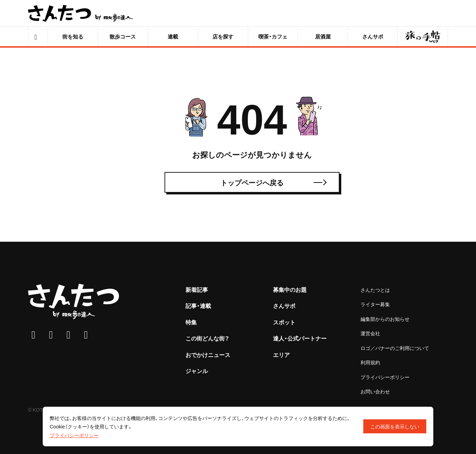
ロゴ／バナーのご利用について (395, 348)
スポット (284, 322)
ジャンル (197, 371)
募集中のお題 (290, 289)
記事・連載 (198, 305)
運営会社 (370, 333)
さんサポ (284, 305)
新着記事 (197, 289)
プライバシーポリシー (385, 377)
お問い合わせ (375, 391)
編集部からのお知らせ (385, 319)
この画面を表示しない (395, 426)
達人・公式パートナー (300, 338)
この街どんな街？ (207, 338)
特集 (191, 322)
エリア (281, 355)
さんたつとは (375, 290)
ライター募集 (375, 304)
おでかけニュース (208, 355)
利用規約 (370, 362)
